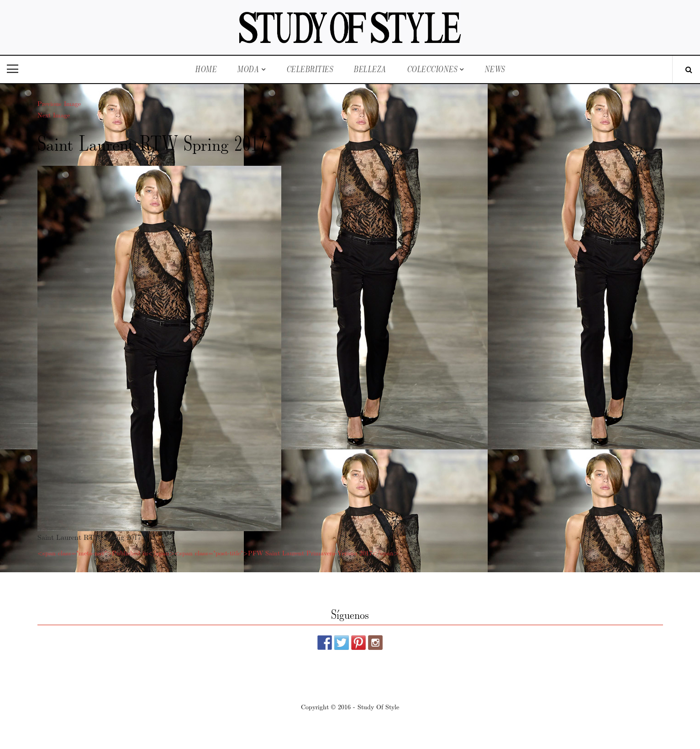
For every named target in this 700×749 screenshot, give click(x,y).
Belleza (370, 69)
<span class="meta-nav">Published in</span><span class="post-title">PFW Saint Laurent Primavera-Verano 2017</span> (218, 553)
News (495, 69)
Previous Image (59, 103)
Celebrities (310, 69)
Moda (248, 69)
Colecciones (432, 69)
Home (206, 69)
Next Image (54, 115)
